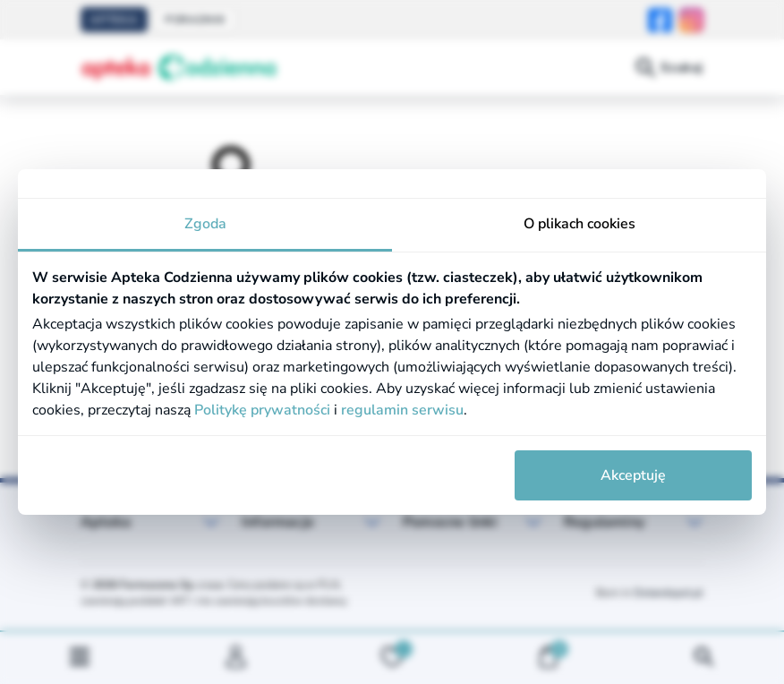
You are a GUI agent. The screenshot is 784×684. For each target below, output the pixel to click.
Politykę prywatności (262, 410)
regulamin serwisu (402, 410)
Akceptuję (633, 475)
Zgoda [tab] (205, 224)
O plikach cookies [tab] (579, 224)
